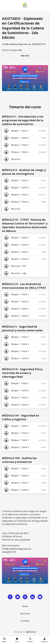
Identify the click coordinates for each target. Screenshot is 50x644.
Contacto (25, 621)
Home (25, 606)
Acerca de (25, 614)
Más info (25, 56)
